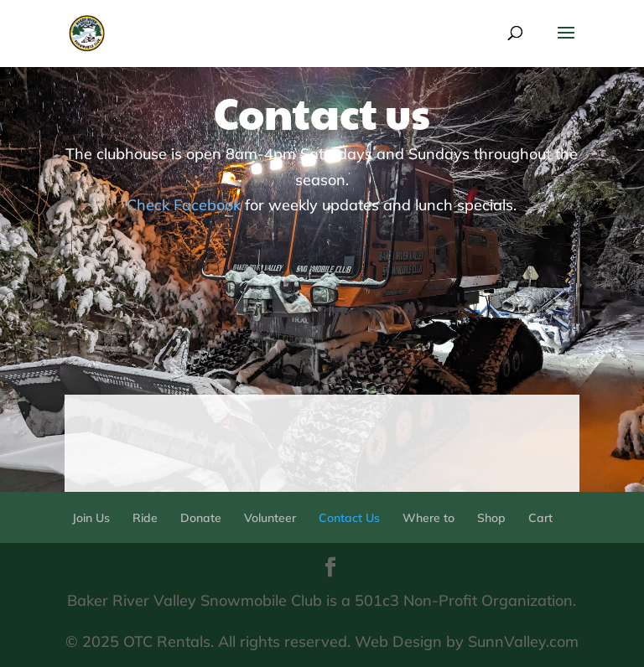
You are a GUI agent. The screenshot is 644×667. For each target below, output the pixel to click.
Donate (201, 518)
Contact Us (349, 518)
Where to (428, 518)
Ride (145, 518)
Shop (491, 518)
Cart (540, 518)
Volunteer (270, 518)
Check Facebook (184, 205)
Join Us (91, 518)
